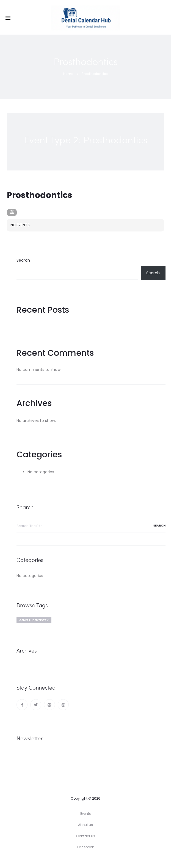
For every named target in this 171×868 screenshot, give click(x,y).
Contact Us (86, 836)
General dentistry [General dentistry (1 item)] (34, 620)
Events (86, 814)
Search (23, 260)
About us (85, 825)
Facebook (85, 847)
